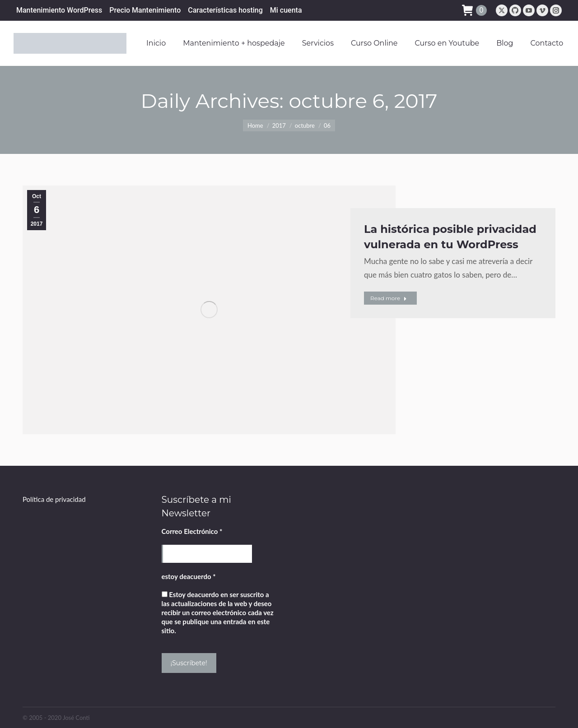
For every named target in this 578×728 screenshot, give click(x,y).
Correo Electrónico (192, 531)
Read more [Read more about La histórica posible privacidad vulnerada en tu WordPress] (389, 298)
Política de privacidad (54, 499)
